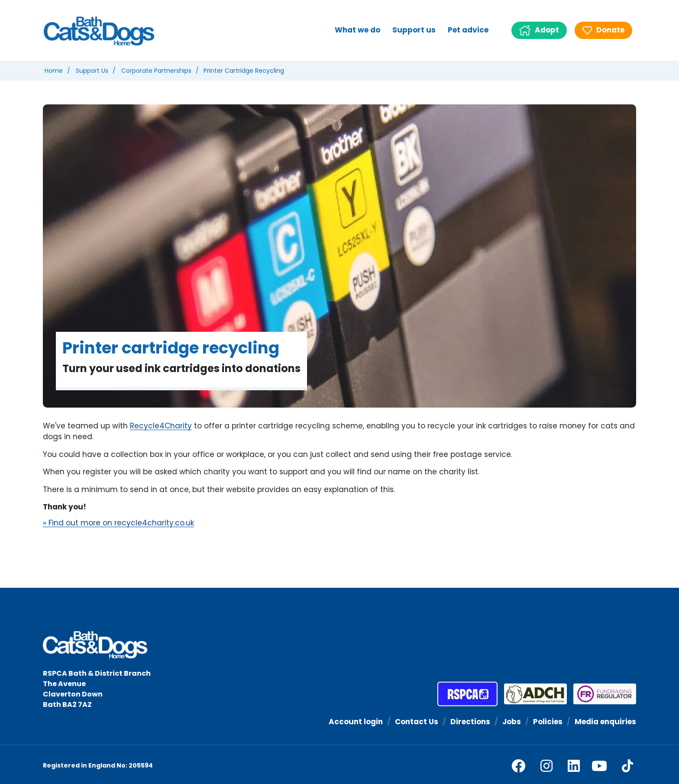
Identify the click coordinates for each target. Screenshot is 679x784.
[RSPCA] (467, 694)
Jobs (512, 722)
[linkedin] (574, 766)
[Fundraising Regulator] (601, 694)
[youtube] (599, 766)
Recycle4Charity (161, 426)
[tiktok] (627, 766)
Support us (414, 30)
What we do (357, 30)
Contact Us (417, 722)
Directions (470, 722)
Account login (356, 722)
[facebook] (518, 766)
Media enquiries (605, 722)
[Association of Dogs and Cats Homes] (532, 694)
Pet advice (468, 30)
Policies (548, 722)
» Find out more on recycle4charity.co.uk (118, 523)
